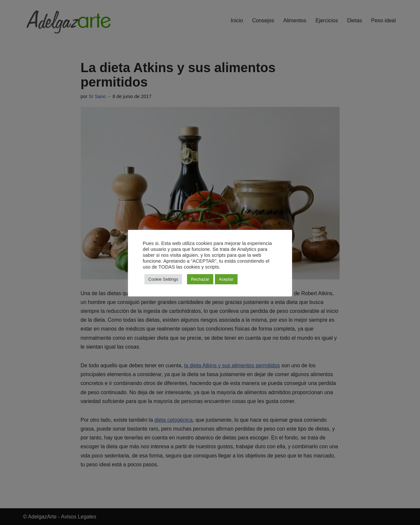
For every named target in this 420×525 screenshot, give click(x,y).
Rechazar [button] (200, 279)
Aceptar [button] (226, 279)
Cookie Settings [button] (163, 279)
